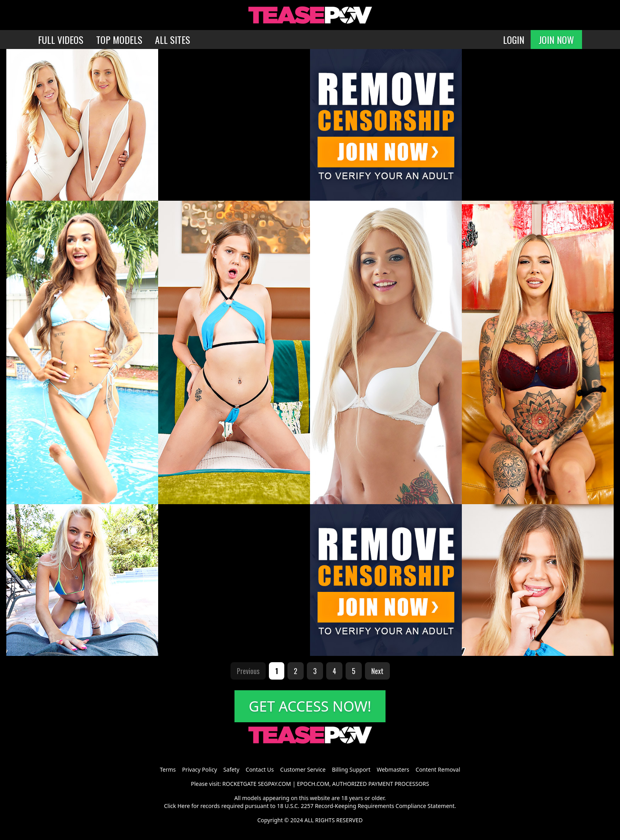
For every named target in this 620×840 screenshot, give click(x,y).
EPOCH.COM (313, 784)
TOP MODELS (119, 40)
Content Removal (438, 769)
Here (184, 806)
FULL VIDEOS (61, 40)
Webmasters (393, 769)
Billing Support (351, 769)
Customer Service (303, 769)
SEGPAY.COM (274, 784)
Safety (231, 769)
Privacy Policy (199, 769)
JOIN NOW (556, 40)
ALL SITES (173, 40)
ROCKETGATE (239, 784)
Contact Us (260, 769)
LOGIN (514, 40)
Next (377, 671)
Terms (168, 769)
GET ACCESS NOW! (310, 706)
